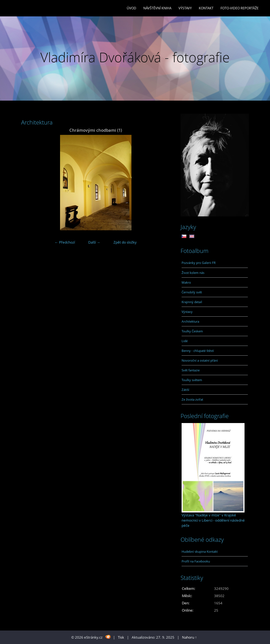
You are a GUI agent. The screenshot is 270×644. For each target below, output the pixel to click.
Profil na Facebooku (196, 561)
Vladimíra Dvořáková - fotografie (135, 57)
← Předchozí (65, 242)
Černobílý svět (192, 292)
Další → (94, 242)
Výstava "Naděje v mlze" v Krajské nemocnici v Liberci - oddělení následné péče (213, 520)
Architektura (190, 321)
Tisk (121, 637)
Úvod (131, 8)
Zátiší (185, 390)
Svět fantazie (191, 370)
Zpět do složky (125, 242)
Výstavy (185, 8)
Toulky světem (192, 380)
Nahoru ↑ (189, 637)
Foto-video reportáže (240, 8)
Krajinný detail (192, 302)
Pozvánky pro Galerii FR (199, 263)
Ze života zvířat (192, 399)
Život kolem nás (193, 273)
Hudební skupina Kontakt (200, 551)
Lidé (185, 341)
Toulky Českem (192, 331)
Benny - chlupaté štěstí (198, 351)
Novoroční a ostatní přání (200, 360)
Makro (186, 282)
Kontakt (206, 8)
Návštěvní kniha (157, 8)
